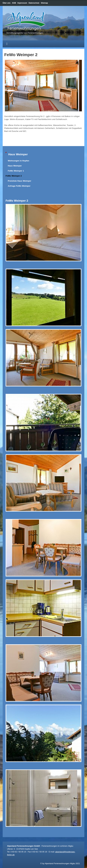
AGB (14, 3)
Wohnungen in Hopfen (19, 161)
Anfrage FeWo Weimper (19, 186)
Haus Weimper (15, 166)
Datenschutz (34, 3)
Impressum (22, 3)
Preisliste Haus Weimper (20, 181)
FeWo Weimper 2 (14, 176)
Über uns (7, 3)
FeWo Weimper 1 (16, 171)
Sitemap (44, 3)
